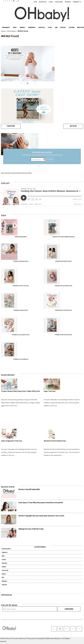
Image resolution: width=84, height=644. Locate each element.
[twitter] (13, 1)
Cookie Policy (5, 638)
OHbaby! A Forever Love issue (21, 286)
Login (51, 2)
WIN (56, 27)
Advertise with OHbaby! (6, 173)
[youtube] (79, 629)
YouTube (71, 27)
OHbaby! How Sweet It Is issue (63, 261)
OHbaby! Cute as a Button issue (63, 286)
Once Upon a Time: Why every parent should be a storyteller (41, 503)
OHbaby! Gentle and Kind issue (63, 335)
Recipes (4, 574)
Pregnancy (6, 27)
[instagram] (67, 629)
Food (50, 27)
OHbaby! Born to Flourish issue (63, 310)
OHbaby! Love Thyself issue (21, 359)
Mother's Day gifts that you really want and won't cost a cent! (41, 516)
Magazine (4, 581)
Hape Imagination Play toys (12, 441)
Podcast (63, 27)
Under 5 (23, 27)
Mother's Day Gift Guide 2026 (29, 489)
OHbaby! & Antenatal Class (21, 261)
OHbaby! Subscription (21, 237)
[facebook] (54, 629)
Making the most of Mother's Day (31, 529)
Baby (15, 27)
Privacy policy (31, 638)
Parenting (32, 27)
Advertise (43, 2)
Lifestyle (42, 27)
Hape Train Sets (50, 391)
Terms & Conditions (18, 638)
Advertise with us (6, 549)
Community (5, 570)
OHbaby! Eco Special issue (21, 310)
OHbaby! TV (77, 2)
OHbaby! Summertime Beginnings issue (63, 237)
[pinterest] (73, 629)
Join (35, 2)
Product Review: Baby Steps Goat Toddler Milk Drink (20, 391)
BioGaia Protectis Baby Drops (55, 441)
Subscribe (59, 2)
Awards (68, 2)
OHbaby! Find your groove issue (21, 335)
